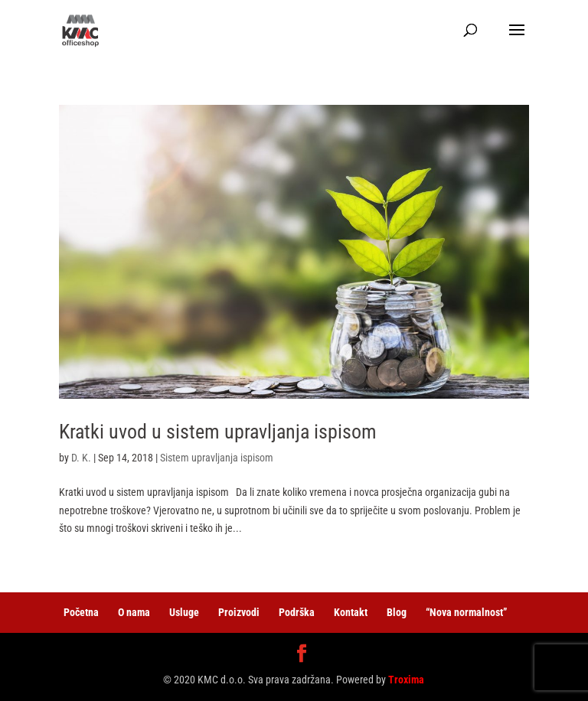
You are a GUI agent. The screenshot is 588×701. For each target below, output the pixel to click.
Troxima (406, 680)
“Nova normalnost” (466, 612)
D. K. (81, 458)
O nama (134, 612)
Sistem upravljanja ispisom (217, 458)
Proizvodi (239, 612)
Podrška (297, 612)
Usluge (184, 612)
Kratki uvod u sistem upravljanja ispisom (218, 432)
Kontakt (351, 612)
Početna (81, 612)
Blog (397, 612)
